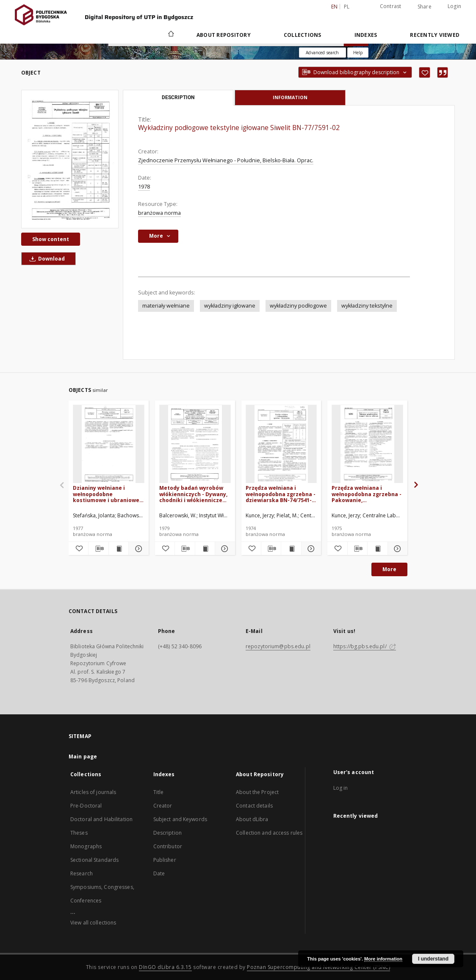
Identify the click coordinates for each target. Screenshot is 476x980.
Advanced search (322, 53)
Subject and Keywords (180, 819)
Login (454, 6)
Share (425, 7)
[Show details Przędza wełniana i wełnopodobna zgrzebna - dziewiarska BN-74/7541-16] (310, 549)
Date (159, 873)
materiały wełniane (166, 306)
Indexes (366, 35)
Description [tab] (178, 97)
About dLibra (252, 819)
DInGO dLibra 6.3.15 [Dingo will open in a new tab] (165, 967)
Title (159, 792)
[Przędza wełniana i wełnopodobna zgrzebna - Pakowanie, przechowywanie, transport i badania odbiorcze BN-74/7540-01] (367, 444)
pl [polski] (347, 7)
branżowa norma (159, 213)
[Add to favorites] (425, 72)
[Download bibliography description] (98, 549)
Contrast (391, 6)
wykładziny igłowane (230, 306)
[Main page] (170, 35)
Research (82, 873)
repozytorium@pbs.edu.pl (278, 646)
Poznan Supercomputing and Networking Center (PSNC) (318, 967)
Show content (51, 239)
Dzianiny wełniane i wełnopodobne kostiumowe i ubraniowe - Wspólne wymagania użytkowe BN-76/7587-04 (108, 494)
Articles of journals (93, 792)
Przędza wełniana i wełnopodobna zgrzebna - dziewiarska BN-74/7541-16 (281, 494)
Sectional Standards (94, 860)
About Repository (224, 35)
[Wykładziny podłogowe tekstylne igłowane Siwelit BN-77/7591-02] (70, 159)
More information (383, 959)
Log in (341, 788)
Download (46, 259)
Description (167, 833)
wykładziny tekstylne (367, 306)
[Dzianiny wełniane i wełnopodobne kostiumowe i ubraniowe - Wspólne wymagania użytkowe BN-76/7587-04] (109, 444)
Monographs (86, 846)
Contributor (168, 846)
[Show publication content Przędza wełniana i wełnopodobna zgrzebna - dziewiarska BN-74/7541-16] (291, 549)
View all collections (93, 923)
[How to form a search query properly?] (358, 53)
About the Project (257, 792)
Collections (303, 35)
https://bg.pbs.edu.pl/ (365, 646)
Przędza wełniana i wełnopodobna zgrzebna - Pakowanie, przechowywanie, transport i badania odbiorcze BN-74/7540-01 (367, 494)
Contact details (254, 806)
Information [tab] (290, 97)
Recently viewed (435, 35)
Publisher (165, 860)
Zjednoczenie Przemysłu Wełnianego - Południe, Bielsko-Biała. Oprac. (226, 160)
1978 (144, 187)
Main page (83, 757)
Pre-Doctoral (86, 806)
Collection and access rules (269, 833)
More (389, 569)
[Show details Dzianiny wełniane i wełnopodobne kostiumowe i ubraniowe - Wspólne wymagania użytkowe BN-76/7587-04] (137, 549)
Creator (163, 806)
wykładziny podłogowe (298, 306)
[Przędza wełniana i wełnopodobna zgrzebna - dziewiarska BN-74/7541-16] (281, 444)
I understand (433, 959)
